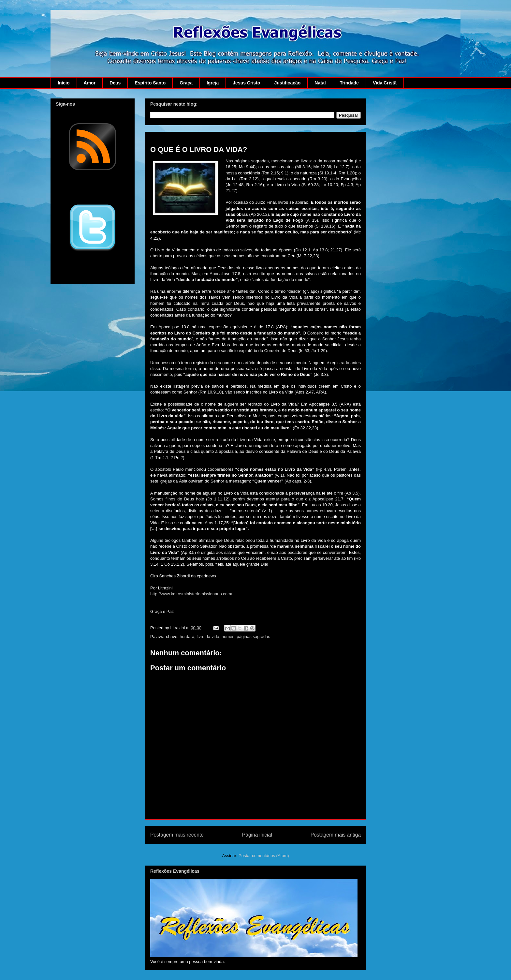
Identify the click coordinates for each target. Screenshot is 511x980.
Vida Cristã (385, 83)
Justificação (287, 83)
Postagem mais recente (177, 835)
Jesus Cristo (246, 83)
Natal (320, 83)
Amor (90, 83)
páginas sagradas (253, 637)
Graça (186, 83)
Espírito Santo (150, 83)
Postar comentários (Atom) (264, 856)
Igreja (213, 83)
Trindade (349, 83)
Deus (115, 83)
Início (64, 83)
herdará (187, 637)
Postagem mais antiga (336, 835)
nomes (228, 637)
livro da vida (208, 637)
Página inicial (257, 835)
